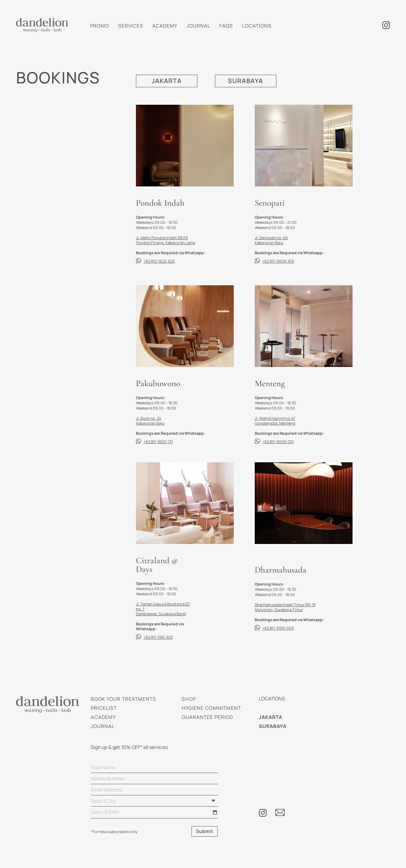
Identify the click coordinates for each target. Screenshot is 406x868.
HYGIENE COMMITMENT (211, 708)
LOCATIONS (257, 26)
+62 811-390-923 (158, 637)
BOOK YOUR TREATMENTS (124, 699)
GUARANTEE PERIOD (207, 717)
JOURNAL (198, 26)
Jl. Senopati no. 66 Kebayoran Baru (271, 240)
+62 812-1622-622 (159, 261)
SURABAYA (245, 81)
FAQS (226, 26)
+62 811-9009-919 (278, 261)
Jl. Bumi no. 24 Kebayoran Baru (150, 421)
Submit (205, 831)
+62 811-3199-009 (278, 628)
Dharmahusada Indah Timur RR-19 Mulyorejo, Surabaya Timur (285, 607)
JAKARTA (167, 81)
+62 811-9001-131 (158, 442)
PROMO (100, 26)
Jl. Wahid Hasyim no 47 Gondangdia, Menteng (275, 421)
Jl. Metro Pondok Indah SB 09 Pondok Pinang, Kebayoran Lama (165, 240)
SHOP (189, 699)
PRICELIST (104, 708)
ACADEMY (165, 26)
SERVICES (131, 26)
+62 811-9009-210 (278, 442)
